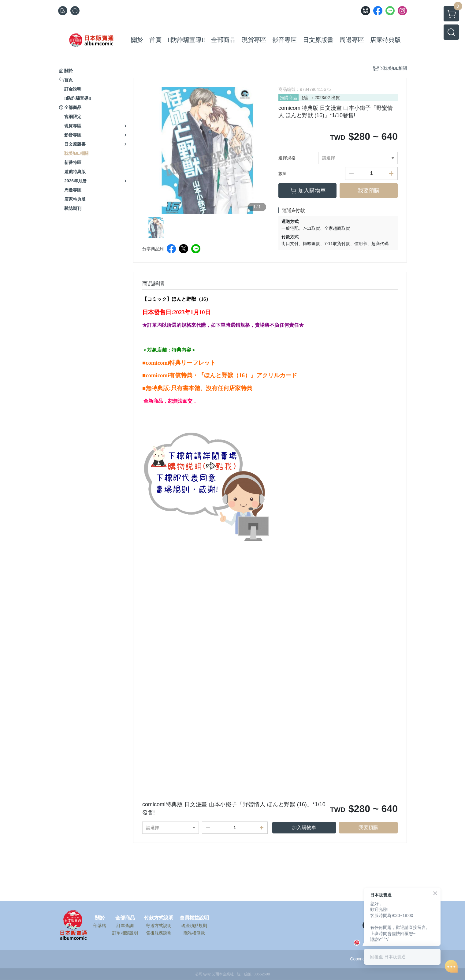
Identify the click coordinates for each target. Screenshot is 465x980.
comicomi (157, 375)
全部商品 (125, 918)
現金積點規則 (194, 926)
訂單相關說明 (125, 933)
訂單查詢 (125, 926)
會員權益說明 (194, 918)
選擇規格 (287, 158)
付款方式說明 (159, 918)
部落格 (100, 926)
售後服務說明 (159, 933)
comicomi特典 (163, 363)
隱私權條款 (194, 933)
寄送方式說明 (159, 926)
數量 (283, 173)
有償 (175, 375)
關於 (100, 918)
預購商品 (288, 98)
